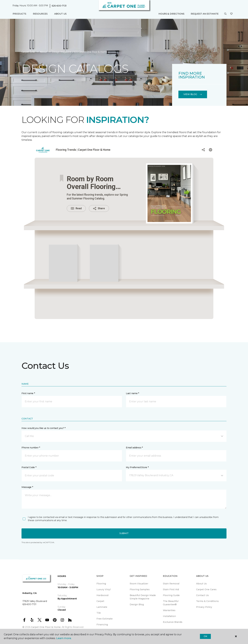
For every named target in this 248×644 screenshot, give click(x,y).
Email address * (134, 448)
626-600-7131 (59, 6)
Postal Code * (29, 467)
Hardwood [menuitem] (102, 595)
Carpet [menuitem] (100, 601)
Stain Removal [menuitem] (171, 584)
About (43, 52)
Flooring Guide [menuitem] (171, 595)
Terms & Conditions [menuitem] (207, 601)
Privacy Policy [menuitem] (204, 607)
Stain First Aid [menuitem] (171, 589)
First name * (28, 393)
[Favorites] (231, 14)
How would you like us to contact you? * (43, 428)
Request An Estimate (205, 14)
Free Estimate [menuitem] (105, 619)
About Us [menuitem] (201, 584)
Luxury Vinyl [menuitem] (104, 589)
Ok (205, 636)
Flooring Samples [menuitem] (140, 589)
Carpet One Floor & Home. (46, 627)
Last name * (132, 393)
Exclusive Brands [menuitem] (173, 622)
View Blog (193, 94)
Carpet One (28, 52)
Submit (124, 533)
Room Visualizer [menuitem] (139, 584)
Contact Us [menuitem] (202, 595)
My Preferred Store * (137, 467)
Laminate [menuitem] (102, 607)
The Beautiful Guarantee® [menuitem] (171, 603)
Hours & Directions (171, 14)
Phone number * (31, 448)
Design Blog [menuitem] (137, 604)
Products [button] (19, 14)
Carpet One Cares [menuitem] (206, 589)
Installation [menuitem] (169, 616)
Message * (27, 487)
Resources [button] (40, 14)
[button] (225, 14)
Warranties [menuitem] (169, 610)
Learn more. (64, 638)
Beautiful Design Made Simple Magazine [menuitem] (143, 597)
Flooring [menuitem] (101, 584)
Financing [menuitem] (102, 625)
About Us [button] (60, 14)
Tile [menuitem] (99, 613)
